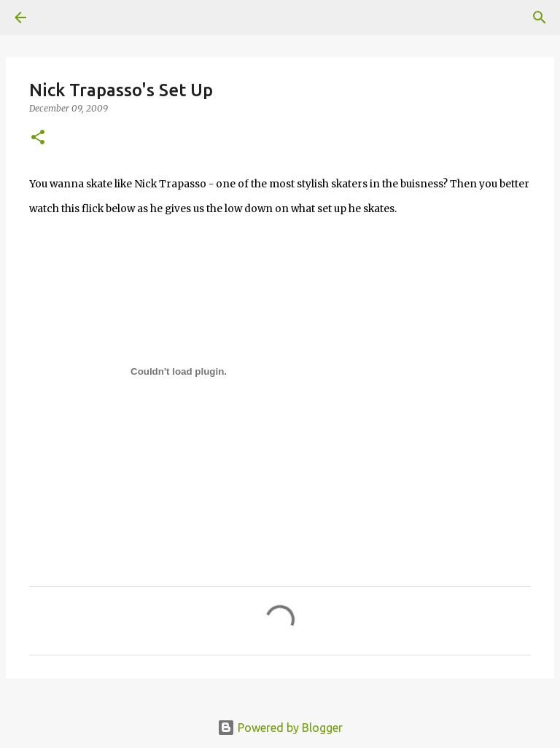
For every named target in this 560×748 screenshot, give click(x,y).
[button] (38, 138)
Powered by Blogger (280, 728)
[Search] (540, 17)
